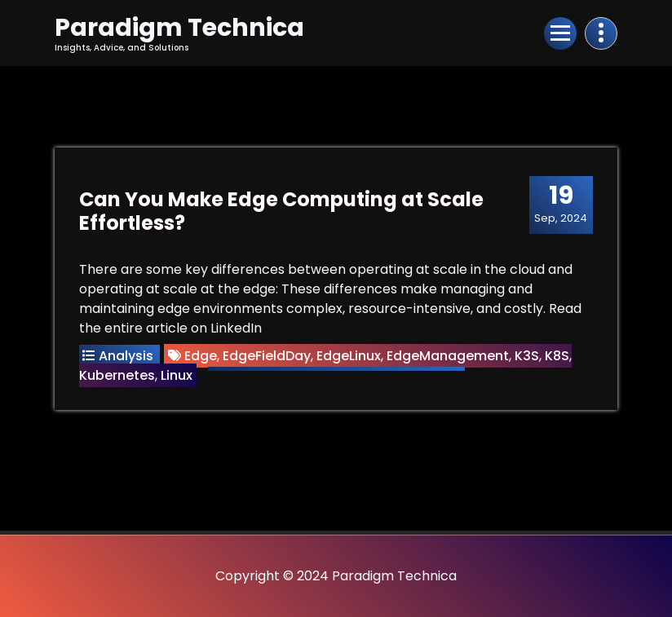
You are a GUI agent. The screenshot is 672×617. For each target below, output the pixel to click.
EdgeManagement (448, 356)
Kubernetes (117, 375)
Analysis (126, 356)
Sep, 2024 (561, 204)
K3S (527, 356)
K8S (557, 356)
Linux (177, 375)
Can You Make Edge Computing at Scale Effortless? (281, 211)
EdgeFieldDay (267, 356)
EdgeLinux (349, 356)
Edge (201, 356)
